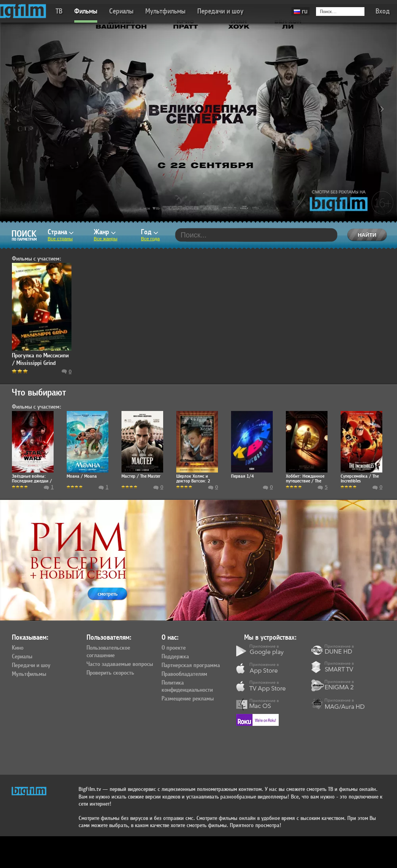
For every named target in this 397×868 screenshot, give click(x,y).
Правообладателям (184, 674)
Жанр (105, 232)
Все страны (60, 239)
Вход (383, 11)
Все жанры (106, 239)
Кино (18, 648)
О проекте (174, 648)
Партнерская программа (191, 665)
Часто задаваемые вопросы (120, 664)
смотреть (108, 594)
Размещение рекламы (188, 699)
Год (149, 232)
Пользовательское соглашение (108, 652)
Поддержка (175, 657)
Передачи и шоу (220, 11)
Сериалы (121, 11)
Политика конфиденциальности (187, 687)
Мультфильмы (165, 11)
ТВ (59, 11)
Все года (150, 239)
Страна (61, 232)
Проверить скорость (110, 673)
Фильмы (86, 11)
